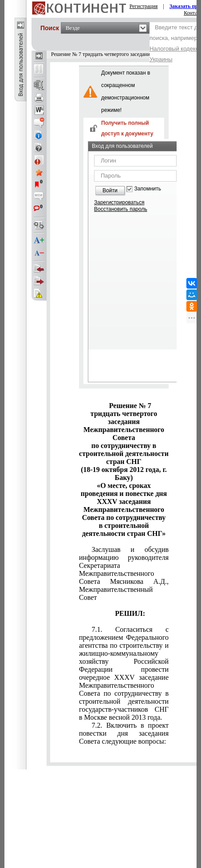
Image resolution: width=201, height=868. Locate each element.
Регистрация (144, 6)
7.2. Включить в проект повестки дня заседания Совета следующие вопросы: (124, 733)
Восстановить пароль (121, 209)
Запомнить (148, 189)
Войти (110, 190)
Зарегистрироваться (119, 202)
